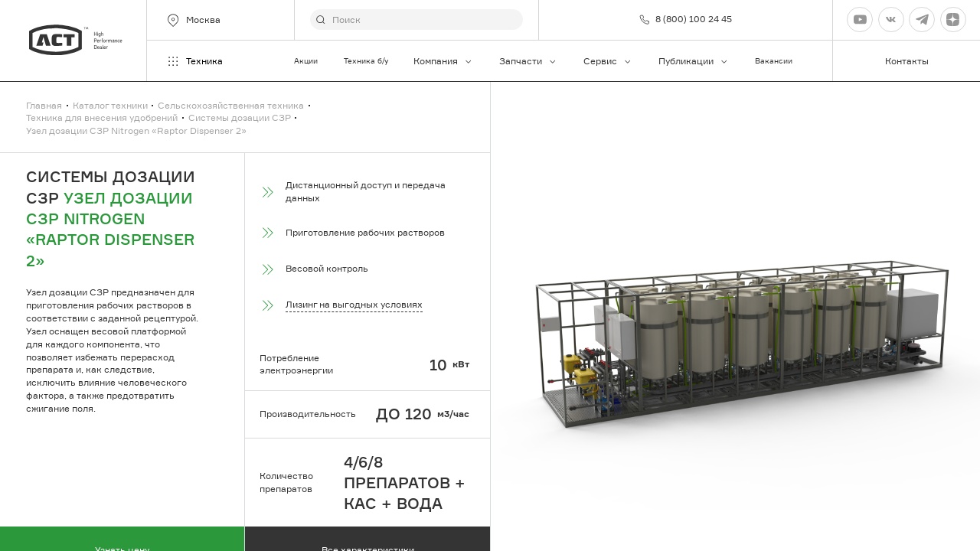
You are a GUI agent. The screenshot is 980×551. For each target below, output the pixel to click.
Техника (194, 61)
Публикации (694, 61)
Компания (443, 61)
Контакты (907, 61)
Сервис (608, 61)
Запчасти (528, 61)
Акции (306, 61)
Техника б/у (366, 61)
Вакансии (774, 61)
